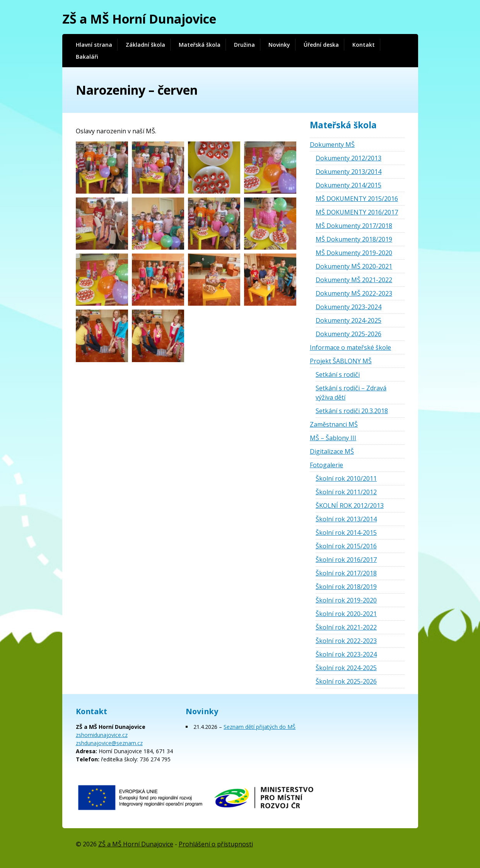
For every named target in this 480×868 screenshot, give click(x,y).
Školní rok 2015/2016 (346, 546)
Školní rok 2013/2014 (346, 519)
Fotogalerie (326, 465)
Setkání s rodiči (338, 374)
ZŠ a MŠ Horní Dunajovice (139, 19)
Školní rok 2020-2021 (346, 614)
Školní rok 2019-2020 (346, 600)
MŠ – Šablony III (333, 438)
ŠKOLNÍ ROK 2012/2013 (350, 505)
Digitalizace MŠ (332, 451)
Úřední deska (321, 45)
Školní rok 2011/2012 (346, 492)
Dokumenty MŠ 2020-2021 (354, 266)
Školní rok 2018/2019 (346, 587)
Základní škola (145, 45)
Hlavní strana (94, 45)
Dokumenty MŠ (332, 145)
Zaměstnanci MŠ (334, 424)
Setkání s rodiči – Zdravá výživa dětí (351, 393)
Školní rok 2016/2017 (346, 560)
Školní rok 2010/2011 (346, 478)
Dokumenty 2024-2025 (348, 320)
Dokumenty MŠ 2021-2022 (354, 280)
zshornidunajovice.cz (102, 735)
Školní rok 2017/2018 (346, 573)
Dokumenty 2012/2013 (348, 158)
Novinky (279, 45)
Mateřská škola (200, 45)
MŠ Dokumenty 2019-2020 (354, 253)
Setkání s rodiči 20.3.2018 (352, 411)
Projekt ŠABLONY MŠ (341, 361)
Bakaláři (87, 57)
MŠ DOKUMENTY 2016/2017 (357, 212)
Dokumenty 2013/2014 (348, 172)
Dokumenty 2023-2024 (348, 307)
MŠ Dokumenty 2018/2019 (354, 239)
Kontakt (364, 45)
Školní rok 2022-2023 (346, 641)
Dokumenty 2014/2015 (348, 185)
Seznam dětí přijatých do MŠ (260, 727)
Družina (244, 45)
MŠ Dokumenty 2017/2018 (354, 226)
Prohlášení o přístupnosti (216, 844)
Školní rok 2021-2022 (346, 627)
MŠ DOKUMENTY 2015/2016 (357, 199)
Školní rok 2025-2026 (346, 681)
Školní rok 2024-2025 (346, 668)
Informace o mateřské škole (350, 347)
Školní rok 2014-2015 (346, 533)
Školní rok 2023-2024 (346, 654)
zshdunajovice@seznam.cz (109, 743)
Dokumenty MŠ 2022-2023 (354, 293)
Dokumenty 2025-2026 (348, 334)
